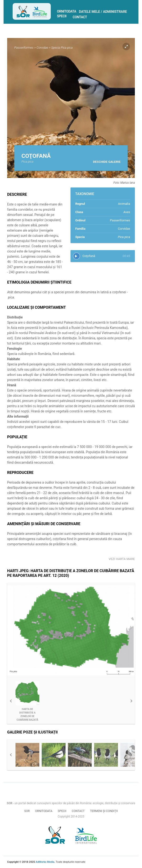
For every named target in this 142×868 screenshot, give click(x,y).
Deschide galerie (107, 162)
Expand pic (126, 47)
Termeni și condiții (104, 811)
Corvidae (42, 48)
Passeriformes (24, 48)
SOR (27, 811)
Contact (80, 17)
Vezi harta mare (122, 559)
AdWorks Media (45, 862)
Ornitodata (67, 11)
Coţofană (89, 256)
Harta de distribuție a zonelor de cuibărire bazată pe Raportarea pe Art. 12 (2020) (28, 715)
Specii (62, 16)
